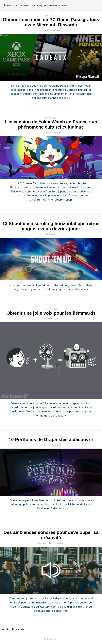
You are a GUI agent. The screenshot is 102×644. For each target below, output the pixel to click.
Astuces (48, 319)
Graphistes (57, 445)
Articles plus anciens (13, 629)
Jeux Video (56, 30)
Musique (61, 543)
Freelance (44, 445)
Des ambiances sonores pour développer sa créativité (51, 535)
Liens (52, 543)
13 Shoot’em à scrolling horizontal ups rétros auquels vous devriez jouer (51, 226)
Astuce (44, 30)
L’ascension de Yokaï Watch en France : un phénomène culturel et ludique (51, 124)
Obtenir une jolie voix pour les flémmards (51, 313)
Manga (58, 133)
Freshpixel (11, 5)
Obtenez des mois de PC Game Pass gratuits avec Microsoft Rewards (51, 22)
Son (56, 319)
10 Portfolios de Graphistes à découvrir (51, 439)
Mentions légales (51, 639)
